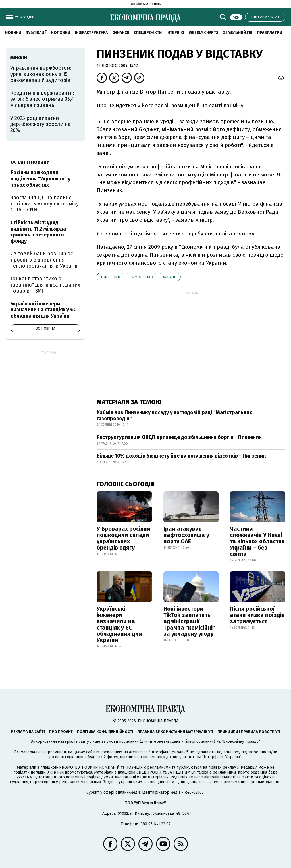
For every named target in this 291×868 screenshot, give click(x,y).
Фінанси (121, 33)
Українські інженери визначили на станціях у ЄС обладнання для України (119, 624)
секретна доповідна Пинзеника (137, 255)
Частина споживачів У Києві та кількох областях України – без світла (257, 541)
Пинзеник (110, 277)
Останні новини (30, 162)
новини (13, 33)
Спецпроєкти (148, 33)
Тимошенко (142, 277)
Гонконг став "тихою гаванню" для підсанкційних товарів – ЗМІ (45, 285)
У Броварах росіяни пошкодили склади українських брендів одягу (123, 538)
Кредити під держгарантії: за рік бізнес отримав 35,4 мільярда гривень (42, 99)
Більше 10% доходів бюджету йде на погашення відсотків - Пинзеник (181, 456)
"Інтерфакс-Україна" (168, 752)
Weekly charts (204, 33)
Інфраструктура (91, 33)
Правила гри (270, 33)
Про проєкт (61, 732)
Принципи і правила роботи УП (249, 732)
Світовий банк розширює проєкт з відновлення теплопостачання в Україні (44, 260)
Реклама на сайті (28, 732)
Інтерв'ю (175, 33)
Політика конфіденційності (105, 732)
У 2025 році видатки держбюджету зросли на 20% (40, 124)
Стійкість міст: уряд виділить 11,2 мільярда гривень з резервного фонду (38, 232)
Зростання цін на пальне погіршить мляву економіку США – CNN (45, 204)
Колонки (61, 33)
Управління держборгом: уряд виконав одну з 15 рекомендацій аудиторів (41, 74)
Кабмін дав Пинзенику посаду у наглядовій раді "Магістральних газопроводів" (174, 416)
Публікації (36, 33)
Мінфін (170, 277)
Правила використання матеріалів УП (175, 732)
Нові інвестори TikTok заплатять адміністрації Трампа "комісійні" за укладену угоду (189, 621)
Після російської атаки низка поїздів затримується (257, 615)
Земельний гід (238, 33)
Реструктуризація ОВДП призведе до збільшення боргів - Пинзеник (179, 437)
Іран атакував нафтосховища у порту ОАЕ (186, 535)
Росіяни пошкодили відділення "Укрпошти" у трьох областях (40, 179)
